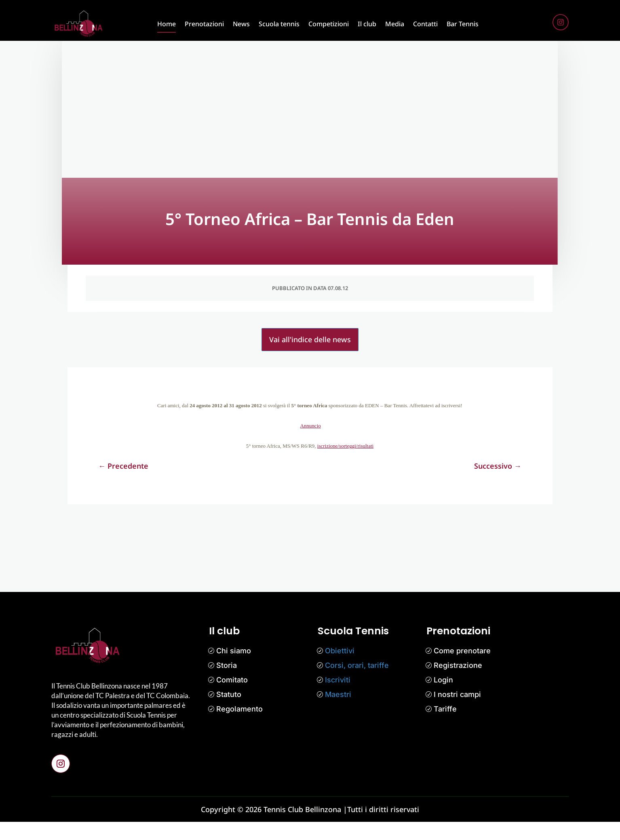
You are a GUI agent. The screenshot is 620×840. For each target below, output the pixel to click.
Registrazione (458, 683)
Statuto (229, 713)
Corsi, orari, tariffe (357, 683)
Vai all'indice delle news (310, 358)
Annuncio (310, 444)
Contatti (425, 24)
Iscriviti (338, 698)
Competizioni (329, 24)
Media (395, 24)
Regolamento (239, 727)
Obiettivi (340, 669)
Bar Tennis (463, 24)
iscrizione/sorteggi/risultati (345, 464)
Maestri (338, 713)
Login (443, 698)
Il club (367, 24)
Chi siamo (234, 669)
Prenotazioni (204, 24)
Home (167, 24)
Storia (227, 683)
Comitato (232, 698)
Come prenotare (462, 669)
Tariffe (445, 727)
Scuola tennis (279, 24)
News (241, 24)
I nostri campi (457, 713)
